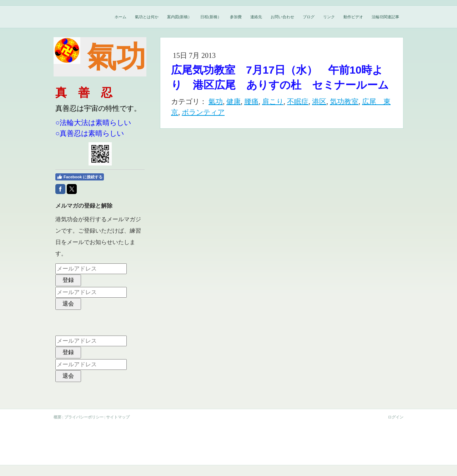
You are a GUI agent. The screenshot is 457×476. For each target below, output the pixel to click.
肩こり (273, 101)
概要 (57, 417)
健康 (233, 101)
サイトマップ (118, 417)
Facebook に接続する (80, 177)
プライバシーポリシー (84, 417)
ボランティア (203, 112)
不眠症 (298, 101)
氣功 (216, 101)
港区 (319, 101)
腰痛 (251, 101)
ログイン (396, 417)
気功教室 (344, 101)
